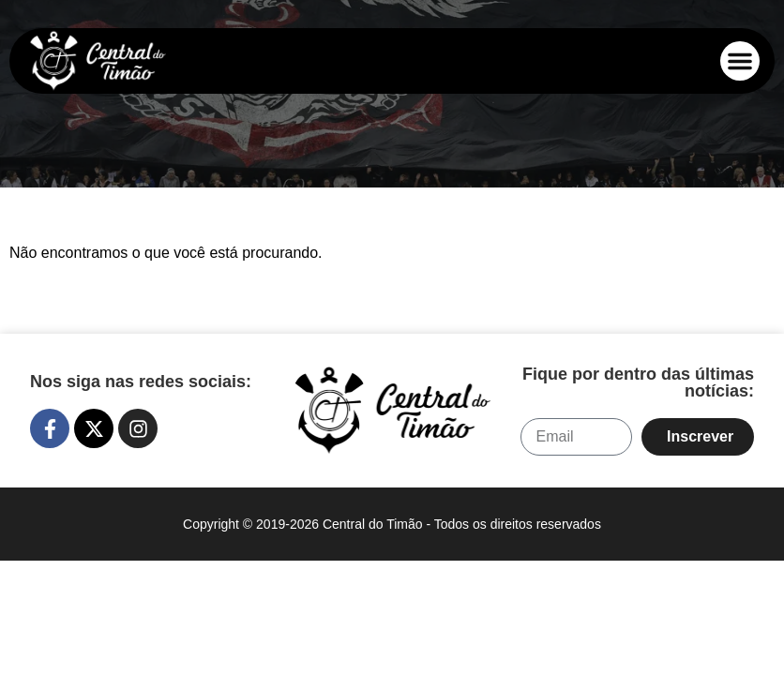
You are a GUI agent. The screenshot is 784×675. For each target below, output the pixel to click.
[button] (740, 61)
